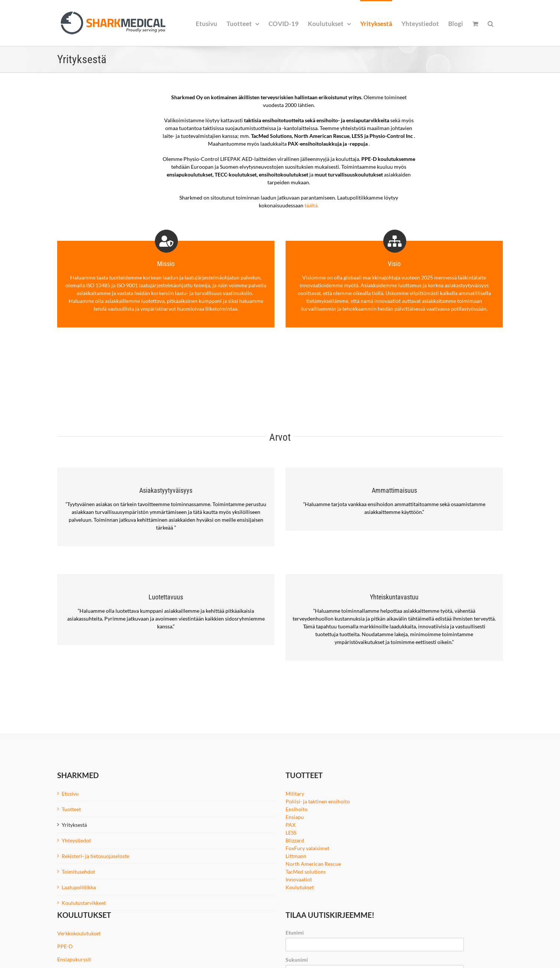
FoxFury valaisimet (307, 848)
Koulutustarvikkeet (84, 903)
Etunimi (295, 933)
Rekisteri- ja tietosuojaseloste (95, 856)
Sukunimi (297, 960)
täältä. (312, 205)
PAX (291, 825)
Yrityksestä (74, 825)
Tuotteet (71, 809)
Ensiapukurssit (74, 959)
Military (295, 794)
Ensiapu (295, 817)
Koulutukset (300, 887)
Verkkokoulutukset (79, 933)
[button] (491, 23)
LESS (291, 833)
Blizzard (295, 840)
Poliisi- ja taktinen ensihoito (318, 801)
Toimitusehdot (78, 872)
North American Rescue (313, 864)
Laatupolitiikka (79, 887)
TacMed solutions (306, 872)
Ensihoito (297, 809)
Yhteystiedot (76, 840)
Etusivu (70, 794)
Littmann (296, 856)
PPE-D (65, 946)
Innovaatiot (299, 879)
